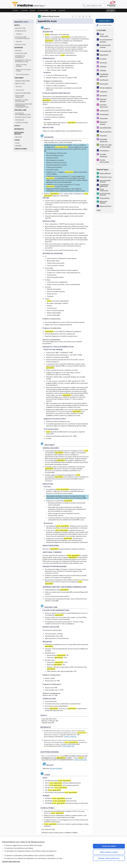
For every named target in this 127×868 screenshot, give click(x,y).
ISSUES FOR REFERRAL (23, 90)
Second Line (20, 87)
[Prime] (43, 10)
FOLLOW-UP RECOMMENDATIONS (23, 110)
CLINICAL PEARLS (21, 145)
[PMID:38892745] (68, 747)
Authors (17, 122)
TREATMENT (19, 74)
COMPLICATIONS (21, 119)
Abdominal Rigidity (56, 769)
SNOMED (18, 142)
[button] (62, 10)
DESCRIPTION (20, 25)
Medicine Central (38, 4)
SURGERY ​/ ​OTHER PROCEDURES (22, 97)
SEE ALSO (19, 134)
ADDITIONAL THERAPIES (20, 93)
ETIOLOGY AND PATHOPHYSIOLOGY (23, 34)
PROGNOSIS (20, 116)
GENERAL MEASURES (23, 77)
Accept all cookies (109, 846)
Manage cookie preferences (109, 858)
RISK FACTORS (20, 41)
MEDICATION (20, 80)
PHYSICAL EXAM (21, 50)
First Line (19, 83)
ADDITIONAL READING (19, 130)
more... (99, 210)
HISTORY (18, 47)
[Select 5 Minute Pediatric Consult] (105, 106)
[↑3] (105, 21)
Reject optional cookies (109, 852)
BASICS (17, 22)
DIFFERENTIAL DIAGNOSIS (20, 53)
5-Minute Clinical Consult (49, 16)
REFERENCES (19, 126)
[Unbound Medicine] (112, 4)
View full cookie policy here (11, 861)
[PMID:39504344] (81, 760)
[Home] (15, 10)
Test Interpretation (22, 71)
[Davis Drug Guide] (105, 63)
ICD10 (17, 140)
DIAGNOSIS (19, 44)
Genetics (19, 38)
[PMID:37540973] (70, 737)
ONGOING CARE (20, 107)
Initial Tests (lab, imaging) (21, 62)
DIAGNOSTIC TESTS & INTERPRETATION (23, 57)
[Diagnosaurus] (105, 35)
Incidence (19, 30)
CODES (17, 137)
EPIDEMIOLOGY (21, 27)
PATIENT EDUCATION (23, 114)
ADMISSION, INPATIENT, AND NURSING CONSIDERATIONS (24, 102)
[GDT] (105, 84)
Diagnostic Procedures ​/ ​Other (23, 67)
